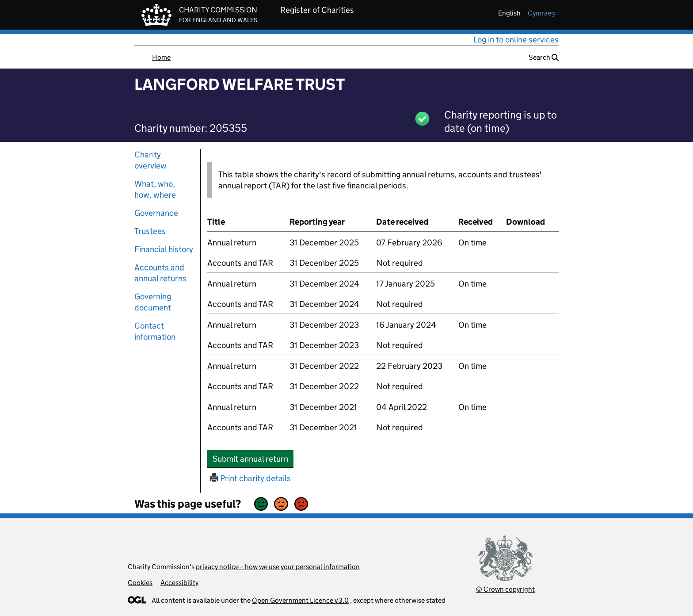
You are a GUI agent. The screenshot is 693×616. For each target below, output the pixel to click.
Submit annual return (253, 459)
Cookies (140, 583)
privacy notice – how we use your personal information (278, 567)
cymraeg (541, 13)
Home (161, 57)
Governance (156, 213)
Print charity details (250, 478)
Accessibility (179, 583)
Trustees (150, 231)
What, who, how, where (155, 189)
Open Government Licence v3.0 (300, 600)
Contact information (155, 331)
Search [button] (544, 57)
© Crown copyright (505, 589)
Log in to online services (516, 40)
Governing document (153, 302)
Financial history (164, 249)
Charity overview (150, 160)
